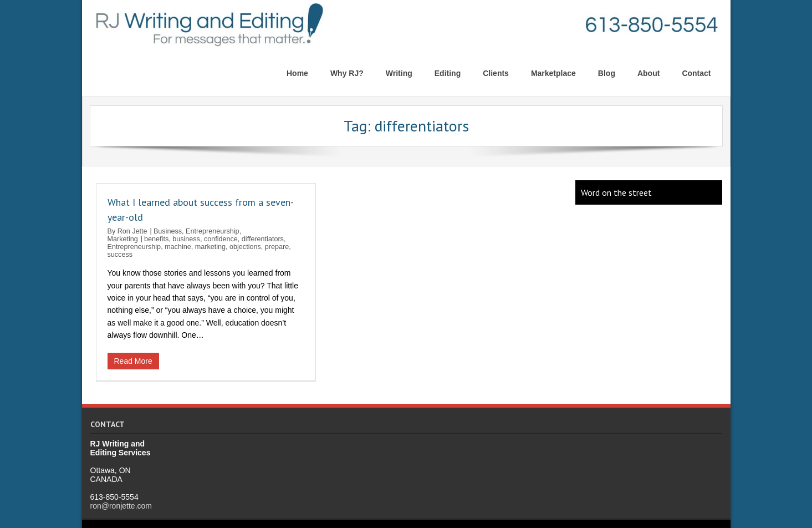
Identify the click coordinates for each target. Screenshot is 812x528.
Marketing (123, 239)
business (186, 239)
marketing (210, 247)
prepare (277, 247)
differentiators (263, 239)
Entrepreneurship (213, 231)
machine (178, 247)
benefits (156, 239)
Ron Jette (132, 231)
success (120, 255)
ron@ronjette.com (121, 505)
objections (245, 247)
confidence (221, 239)
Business (168, 231)
